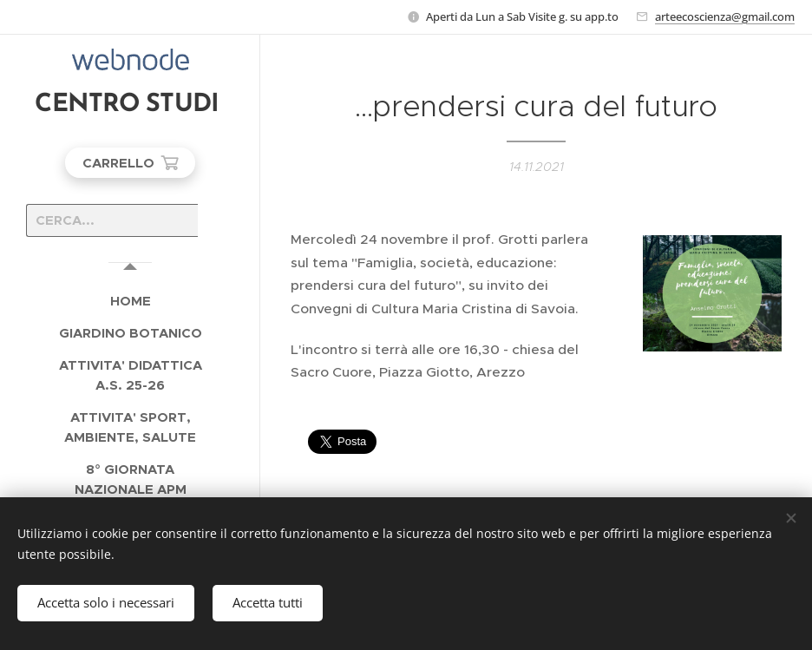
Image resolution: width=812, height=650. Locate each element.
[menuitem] (130, 301)
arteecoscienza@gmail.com (725, 16)
